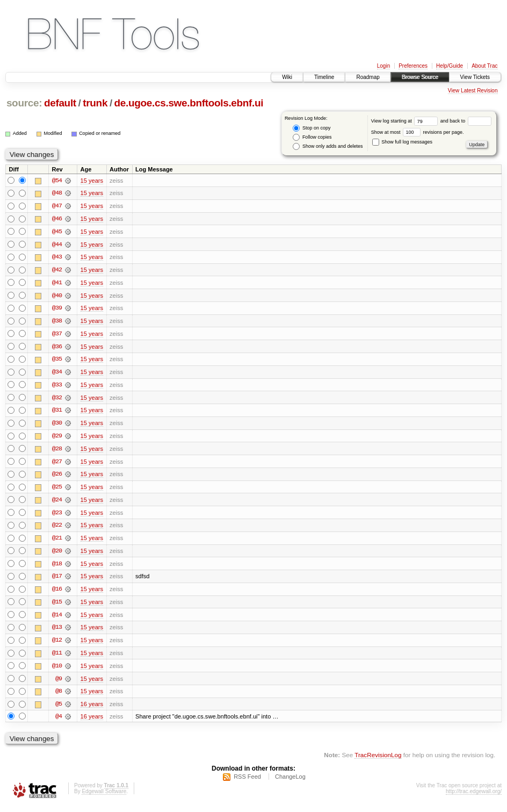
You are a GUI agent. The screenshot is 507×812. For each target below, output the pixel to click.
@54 (57, 181)
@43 (57, 258)
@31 (57, 413)
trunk (95, 103)
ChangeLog (290, 783)
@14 (57, 619)
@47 (57, 206)
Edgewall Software (104, 798)
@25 (57, 490)
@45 (57, 232)
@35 (57, 361)
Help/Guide (450, 66)
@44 (57, 245)
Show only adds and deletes (328, 146)
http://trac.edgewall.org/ (474, 798)
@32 (57, 400)
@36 (57, 348)
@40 (57, 297)
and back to (466, 121)
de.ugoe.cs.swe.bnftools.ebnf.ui (189, 103)
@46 (57, 219)
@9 (59, 684)
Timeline (324, 77)
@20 (57, 555)
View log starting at (406, 121)
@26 (57, 477)
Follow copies (312, 137)
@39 (57, 310)
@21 (57, 542)
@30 (57, 426)
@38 (57, 322)
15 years (92, 181)
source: (24, 103)
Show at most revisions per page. (418, 132)
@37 (57, 335)
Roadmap (368, 77)
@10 (57, 671)
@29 (57, 439)
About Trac (484, 66)
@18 (57, 567)
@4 (59, 722)
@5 (59, 709)
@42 (57, 271)
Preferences (413, 66)
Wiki (287, 77)
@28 (57, 451)
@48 (57, 193)
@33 (57, 387)
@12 (57, 645)
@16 (57, 593)
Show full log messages (402, 142)
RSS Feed (247, 783)
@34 (57, 374)
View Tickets (475, 77)
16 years (92, 709)
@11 (57, 658)
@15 (57, 606)
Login (383, 66)
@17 (57, 580)
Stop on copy (312, 128)
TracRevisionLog (378, 761)
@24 (57, 503)
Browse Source (420, 77)
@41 (57, 284)
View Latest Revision (473, 91)
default (60, 103)
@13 (57, 632)
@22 (57, 529)
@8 (59, 696)
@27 (57, 464)
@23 (57, 516)
